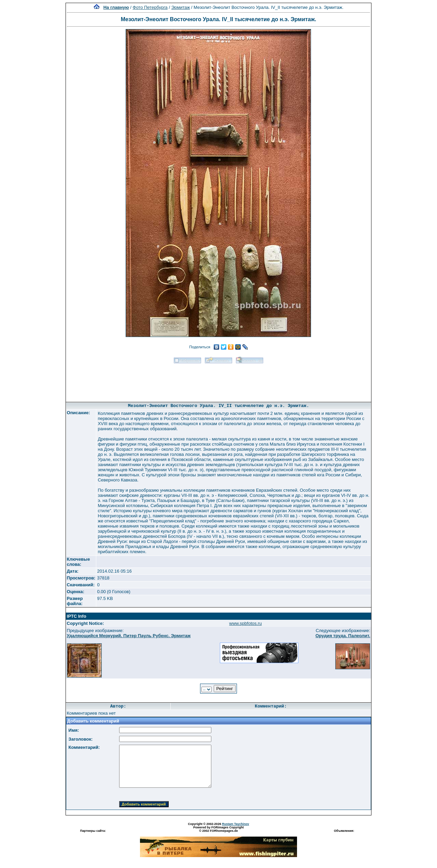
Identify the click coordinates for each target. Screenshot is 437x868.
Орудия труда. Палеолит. (343, 636)
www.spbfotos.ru (245, 623)
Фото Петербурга (150, 7)
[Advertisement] (218, 380)
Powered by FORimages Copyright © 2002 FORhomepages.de (218, 829)
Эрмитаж (181, 7)
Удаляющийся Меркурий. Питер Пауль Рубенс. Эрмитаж (129, 636)
